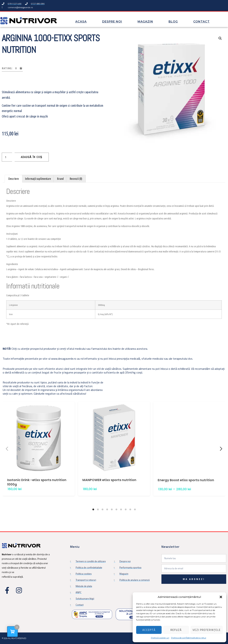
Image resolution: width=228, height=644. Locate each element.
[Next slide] (221, 449)
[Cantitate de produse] (7, 157)
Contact (201, 22)
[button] (221, 597)
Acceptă (149, 630)
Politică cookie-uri (160, 638)
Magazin (145, 22)
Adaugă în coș (32, 157)
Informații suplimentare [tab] (38, 179)
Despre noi (112, 22)
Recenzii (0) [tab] (76, 179)
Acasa (81, 22)
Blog (173, 22)
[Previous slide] (7, 449)
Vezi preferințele (207, 630)
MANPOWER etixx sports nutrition (109, 495)
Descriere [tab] (13, 179)
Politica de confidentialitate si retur (189, 638)
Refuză (176, 630)
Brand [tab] (60, 179)
